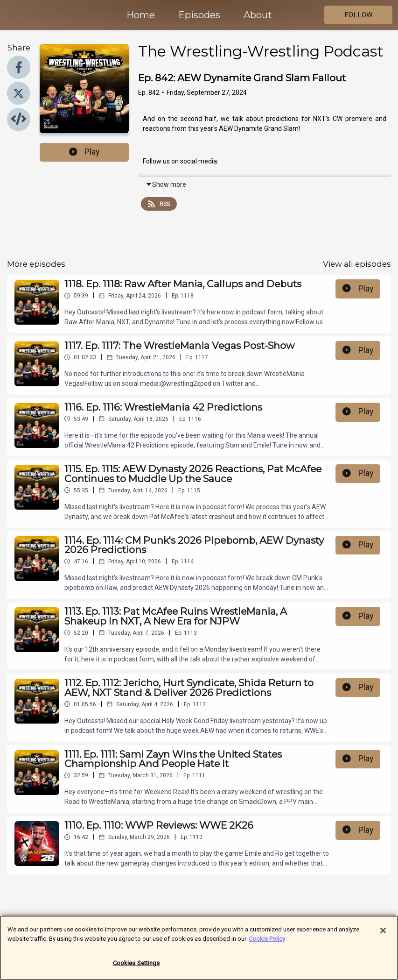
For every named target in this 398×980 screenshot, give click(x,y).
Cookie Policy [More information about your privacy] (267, 943)
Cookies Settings (136, 968)
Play (84, 152)
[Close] (383, 936)
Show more (166, 185)
